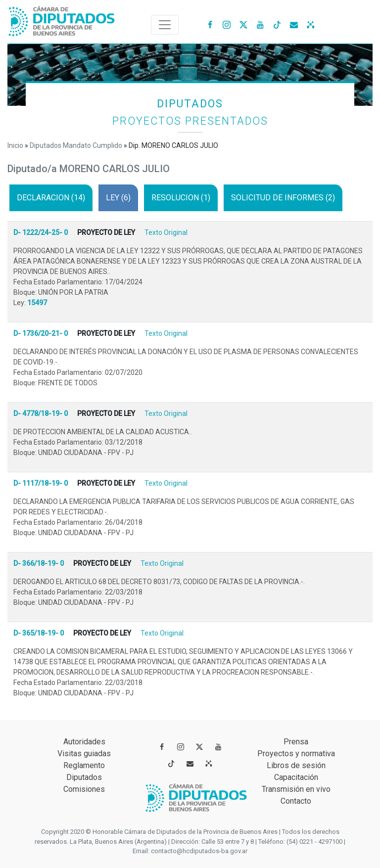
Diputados (84, 777)
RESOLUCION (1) (181, 198)
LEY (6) (118, 198)
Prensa (296, 742)
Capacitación (296, 777)
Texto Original (166, 232)
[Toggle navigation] (165, 25)
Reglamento (84, 765)
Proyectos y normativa (296, 754)
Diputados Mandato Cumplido (76, 145)
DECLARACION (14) (51, 198)
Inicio (15, 145)
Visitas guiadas (84, 754)
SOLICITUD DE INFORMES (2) (283, 198)
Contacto (296, 801)
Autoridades (84, 742)
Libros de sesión (296, 765)
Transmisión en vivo (296, 789)
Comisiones (84, 789)
